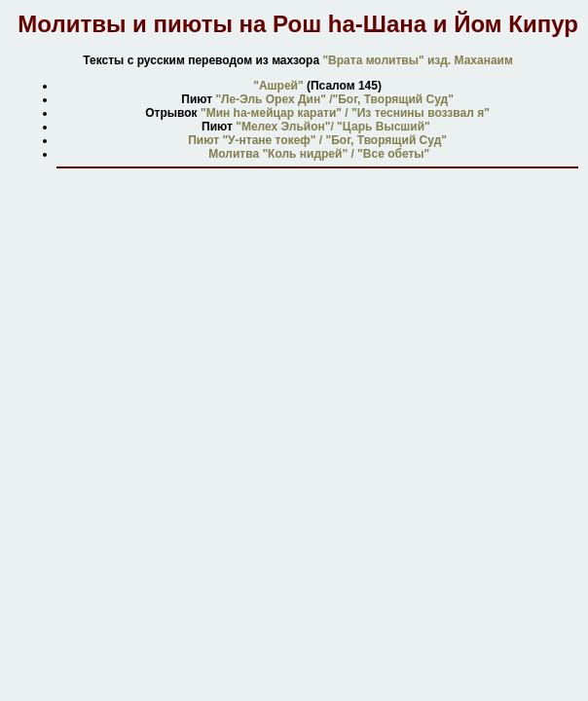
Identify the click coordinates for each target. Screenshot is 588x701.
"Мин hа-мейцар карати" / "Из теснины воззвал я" (345, 113)
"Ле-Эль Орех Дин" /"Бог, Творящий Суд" (334, 99)
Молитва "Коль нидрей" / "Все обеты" (317, 154)
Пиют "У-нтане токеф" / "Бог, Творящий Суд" (317, 140)
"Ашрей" (278, 86)
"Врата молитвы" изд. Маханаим (418, 60)
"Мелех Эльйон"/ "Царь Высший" (333, 127)
